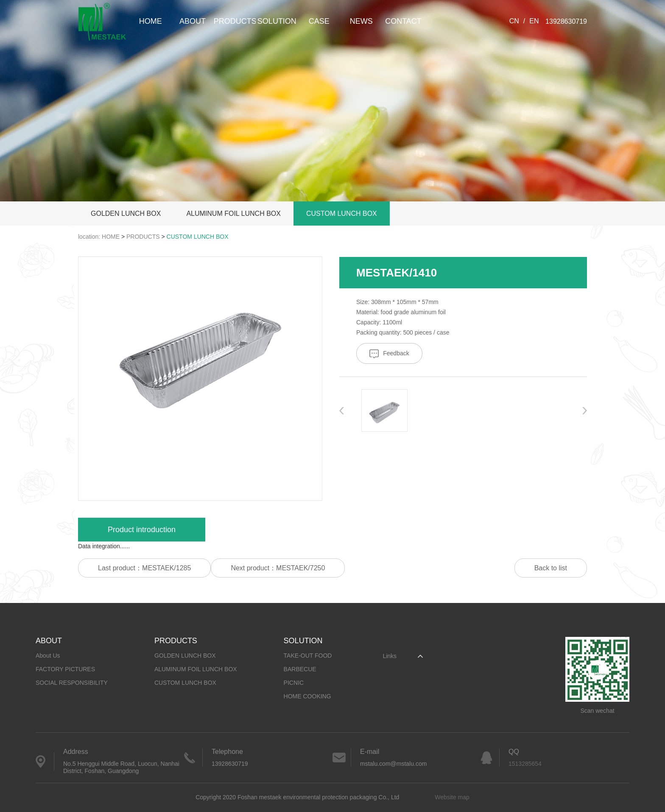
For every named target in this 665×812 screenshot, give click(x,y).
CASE (319, 21)
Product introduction (142, 530)
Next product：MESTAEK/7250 (278, 568)
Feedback (389, 354)
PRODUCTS (235, 21)
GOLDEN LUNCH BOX (126, 213)
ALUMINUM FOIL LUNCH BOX (233, 213)
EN (534, 21)
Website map (452, 797)
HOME (151, 21)
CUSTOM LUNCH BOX (342, 213)
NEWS (361, 21)
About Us (48, 656)
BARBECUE (300, 669)
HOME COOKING (307, 696)
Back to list (551, 568)
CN (514, 21)
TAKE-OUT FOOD (308, 656)
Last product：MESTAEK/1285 (144, 568)
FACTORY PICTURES (65, 669)
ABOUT (193, 21)
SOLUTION (277, 21)
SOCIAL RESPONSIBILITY (72, 683)
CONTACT (403, 21)
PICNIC (294, 683)
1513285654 (525, 764)
